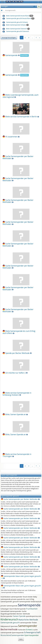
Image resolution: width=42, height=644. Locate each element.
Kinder (30, 597)
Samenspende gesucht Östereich (18, 31)
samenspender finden (28, 623)
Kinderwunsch (9, 619)
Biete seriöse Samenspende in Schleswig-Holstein (17, 394)
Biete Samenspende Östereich (17, 29)
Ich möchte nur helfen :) (15, 373)
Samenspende (11, 55)
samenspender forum (19, 597)
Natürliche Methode (28, 620)
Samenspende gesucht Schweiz (17, 22)
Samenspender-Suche (18, 611)
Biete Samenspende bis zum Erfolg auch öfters (19, 332)
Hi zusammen (11, 137)
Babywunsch (5, 626)
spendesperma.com (33, 616)
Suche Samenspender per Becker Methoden (18, 157)
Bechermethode (9, 629)
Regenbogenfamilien (8, 614)
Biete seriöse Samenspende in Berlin (21, 117)
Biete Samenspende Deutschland (18, 16)
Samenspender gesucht (10, 601)
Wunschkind (6, 635)
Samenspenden (18, 635)
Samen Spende (19, 616)
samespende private (9, 599)
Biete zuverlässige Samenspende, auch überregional (20, 96)
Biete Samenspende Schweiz (16, 25)
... (32, 38)
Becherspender (7, 616)
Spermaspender (32, 635)
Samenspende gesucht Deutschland (19, 18)
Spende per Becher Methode (17, 353)
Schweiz (29, 630)
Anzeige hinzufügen (9, 38)
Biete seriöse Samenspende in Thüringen (17, 455)
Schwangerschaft (32, 632)
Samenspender (28, 626)
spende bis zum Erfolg (26, 599)
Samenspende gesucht (10, 623)
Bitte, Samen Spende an (16, 414)
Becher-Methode (23, 614)
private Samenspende (9, 606)
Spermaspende (18, 632)
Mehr (21, 639)
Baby (35, 597)
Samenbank (5, 611)
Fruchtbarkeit (32, 609)
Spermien (14, 626)
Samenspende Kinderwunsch (30, 601)
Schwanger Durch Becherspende (13, 609)
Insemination (5, 597)
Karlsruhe (22, 630)
